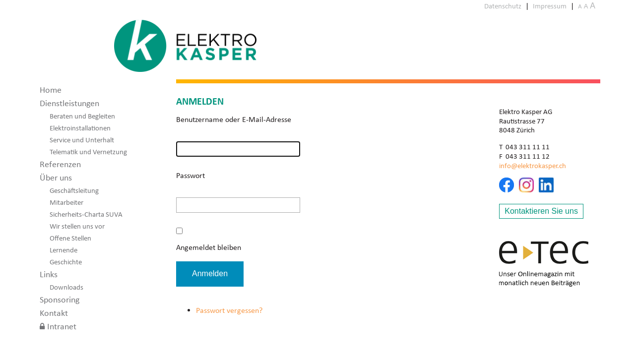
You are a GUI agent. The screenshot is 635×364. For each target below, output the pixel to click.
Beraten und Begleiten (82, 116)
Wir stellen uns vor (77, 226)
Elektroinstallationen (80, 128)
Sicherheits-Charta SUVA (86, 214)
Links (49, 274)
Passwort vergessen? (229, 310)
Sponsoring (60, 300)
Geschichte (66, 262)
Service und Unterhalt (82, 140)
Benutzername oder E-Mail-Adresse (234, 119)
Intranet (62, 326)
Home (51, 90)
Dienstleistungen (69, 103)
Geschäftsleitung (74, 190)
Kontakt (54, 313)
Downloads (66, 287)
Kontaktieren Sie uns (541, 211)
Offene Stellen (70, 238)
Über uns (56, 178)
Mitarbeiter (66, 202)
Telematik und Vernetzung (88, 152)
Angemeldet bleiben (209, 247)
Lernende (63, 250)
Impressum (550, 6)
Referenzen (60, 164)
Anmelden (210, 273)
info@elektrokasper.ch (533, 166)
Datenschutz (503, 6)
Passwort (190, 175)
